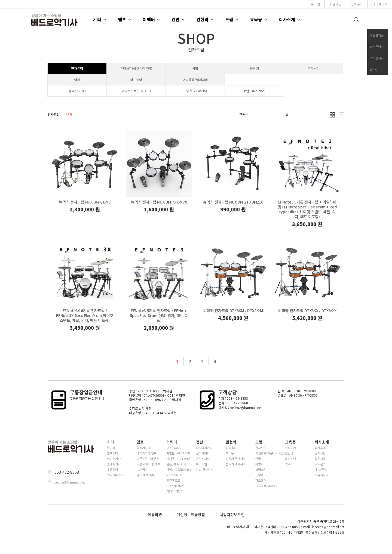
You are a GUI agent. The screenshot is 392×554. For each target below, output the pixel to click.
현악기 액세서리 (236, 464)
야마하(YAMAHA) (195, 91)
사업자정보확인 (232, 515)
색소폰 (230, 453)
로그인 (315, 4)
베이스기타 (114, 458)
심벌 (195, 68)
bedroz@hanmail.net (70, 482)
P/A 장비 (142, 469)
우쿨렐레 (112, 469)
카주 (288, 464)
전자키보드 (203, 458)
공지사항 (320, 453)
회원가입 (335, 4)
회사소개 (287, 19)
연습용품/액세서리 (195, 80)
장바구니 (357, 4)
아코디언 (201, 464)
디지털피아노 (204, 448)
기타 (97, 19)
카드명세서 (377, 58)
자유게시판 (321, 475)
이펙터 (149, 19)
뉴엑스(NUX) (77, 91)
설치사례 (320, 458)
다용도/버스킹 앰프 (148, 464)
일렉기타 (112, 453)
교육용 (256, 19)
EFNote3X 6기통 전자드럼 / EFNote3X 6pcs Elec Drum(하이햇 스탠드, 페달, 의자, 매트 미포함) (85, 315)
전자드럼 (77, 68)
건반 (176, 19)
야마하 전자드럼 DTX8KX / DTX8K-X (307, 310)
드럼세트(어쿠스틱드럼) (136, 68)
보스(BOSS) (174, 448)
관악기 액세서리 (236, 458)
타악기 (254, 68)
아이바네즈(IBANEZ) (179, 469)
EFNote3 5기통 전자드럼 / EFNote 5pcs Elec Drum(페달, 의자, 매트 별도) (159, 315)
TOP (375, 69)
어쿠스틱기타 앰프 (148, 458)
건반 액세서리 (205, 469)
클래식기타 (114, 464)
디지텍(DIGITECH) (178, 458)
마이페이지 (380, 4)
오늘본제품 (377, 35)
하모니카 (290, 448)
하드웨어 (136, 80)
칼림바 (289, 453)
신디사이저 (203, 453)
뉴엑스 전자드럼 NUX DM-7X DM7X (159, 202)
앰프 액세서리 (145, 475)
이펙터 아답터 (175, 491)
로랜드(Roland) (254, 91)
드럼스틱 (313, 68)
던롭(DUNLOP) (176, 464)
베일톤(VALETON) (178, 453)
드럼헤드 (77, 80)
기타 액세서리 (116, 475)
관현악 (202, 19)
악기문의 (320, 464)
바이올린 (231, 448)
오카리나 (290, 458)
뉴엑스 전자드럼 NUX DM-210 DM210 (233, 202)
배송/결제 (321, 469)
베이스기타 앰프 (147, 453)
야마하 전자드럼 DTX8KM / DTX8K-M (233, 310)
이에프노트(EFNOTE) (136, 91)
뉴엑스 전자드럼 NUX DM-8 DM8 (85, 202)
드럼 (229, 19)
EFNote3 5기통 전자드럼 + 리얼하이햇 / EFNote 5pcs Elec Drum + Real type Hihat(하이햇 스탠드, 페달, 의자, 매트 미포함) (307, 209)
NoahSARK (174, 475)
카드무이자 (377, 47)
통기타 (111, 448)
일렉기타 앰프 (145, 448)
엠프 (122, 19)
